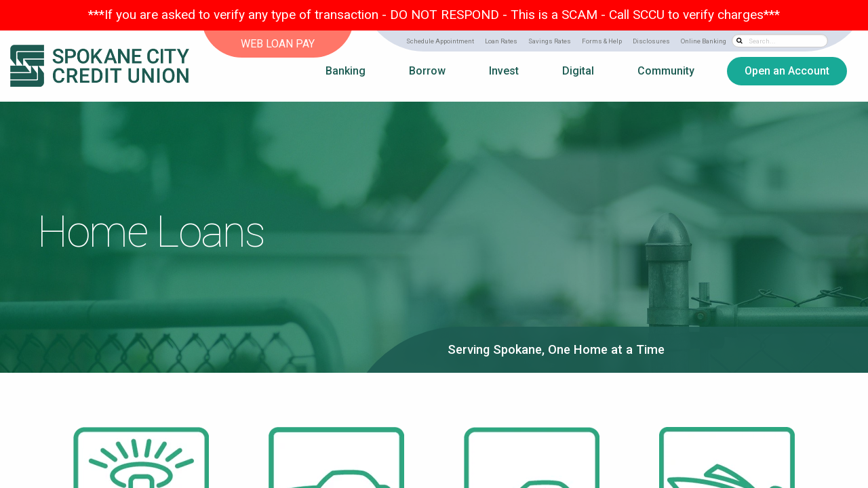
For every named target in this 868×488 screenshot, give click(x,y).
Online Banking (704, 41)
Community (666, 71)
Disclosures (651, 41)
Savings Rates (550, 41)
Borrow (427, 71)
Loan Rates (501, 41)
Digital (578, 71)
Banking (346, 71)
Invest (504, 71)
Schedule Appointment (440, 41)
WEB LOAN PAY (278, 44)
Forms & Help (602, 41)
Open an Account (787, 71)
